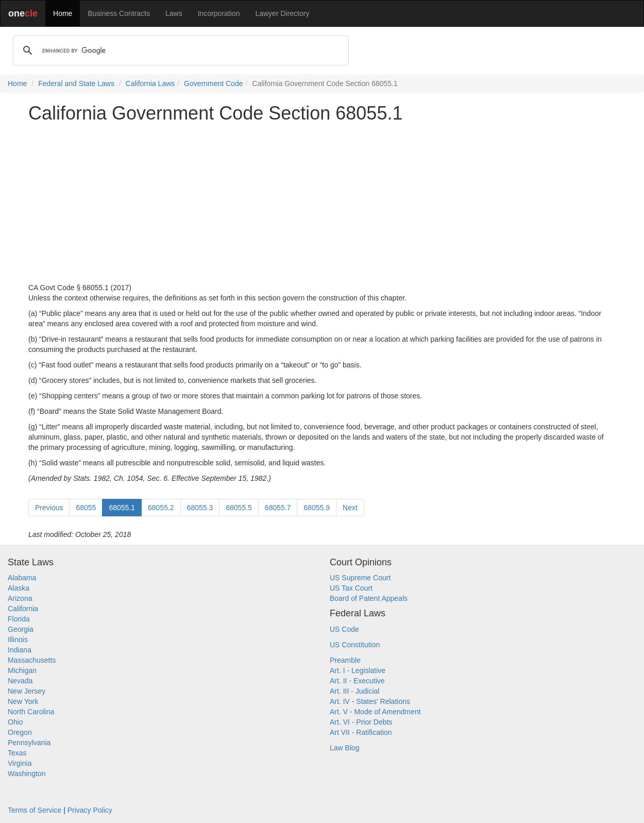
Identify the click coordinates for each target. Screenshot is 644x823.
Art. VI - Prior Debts (361, 722)
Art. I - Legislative (358, 670)
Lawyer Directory (282, 13)
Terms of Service (35, 810)
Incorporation (219, 13)
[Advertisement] (322, 203)
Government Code (213, 83)
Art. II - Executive (357, 681)
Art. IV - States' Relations (370, 701)
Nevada (20, 681)
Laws (174, 13)
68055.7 (278, 508)
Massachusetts (32, 660)
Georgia (21, 629)
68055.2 (161, 508)
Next (350, 508)
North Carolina (31, 712)
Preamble (345, 660)
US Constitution (355, 645)
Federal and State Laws (76, 83)
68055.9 (317, 508)
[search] (179, 51)
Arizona (20, 598)
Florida (19, 619)
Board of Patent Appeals (369, 598)
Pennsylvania (29, 743)
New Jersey (27, 691)
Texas (17, 753)
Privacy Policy (90, 810)
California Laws (150, 83)
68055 (86, 508)
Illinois (18, 640)
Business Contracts (119, 13)
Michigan (22, 670)
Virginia (20, 763)
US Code (344, 629)
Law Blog (345, 748)
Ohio (15, 722)
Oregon (20, 732)
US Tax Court (351, 588)
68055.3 (200, 508)
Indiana (20, 650)
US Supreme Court (360, 578)
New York (23, 701)
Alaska (19, 588)
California (23, 609)
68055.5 (239, 508)
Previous (49, 508)
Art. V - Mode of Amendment (375, 712)
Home (63, 13)
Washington (27, 774)
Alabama (22, 578)
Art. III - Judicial (354, 691)
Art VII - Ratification (361, 732)
